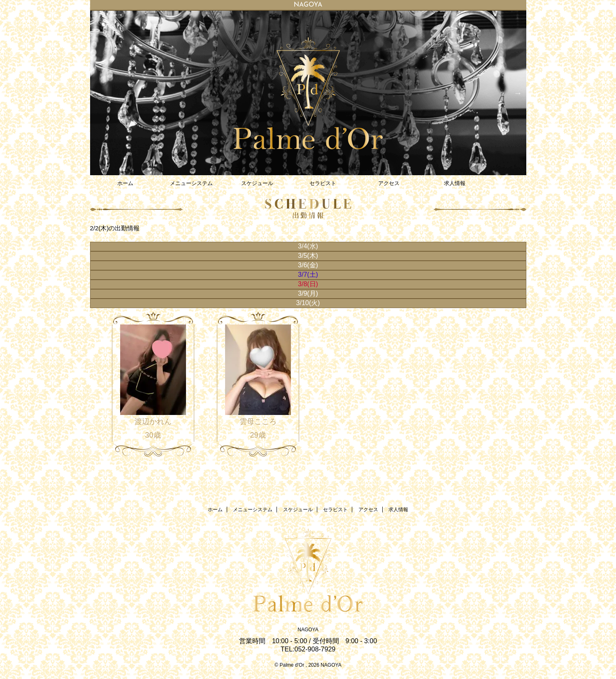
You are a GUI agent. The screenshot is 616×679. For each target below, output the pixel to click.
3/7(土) (308, 275)
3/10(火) (308, 303)
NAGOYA (308, 630)
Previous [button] (98, 93)
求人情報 (455, 183)
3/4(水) (308, 246)
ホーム (125, 183)
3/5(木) (308, 256)
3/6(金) (308, 265)
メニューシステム (191, 183)
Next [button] (518, 93)
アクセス (389, 183)
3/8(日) (308, 284)
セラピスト (323, 183)
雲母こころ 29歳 (258, 428)
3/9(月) (308, 293)
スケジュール (257, 183)
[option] (308, 93)
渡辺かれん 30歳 (153, 428)
